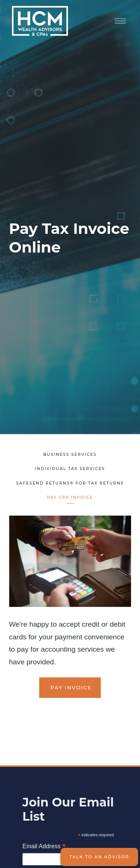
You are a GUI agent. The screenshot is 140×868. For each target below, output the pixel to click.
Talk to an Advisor (99, 857)
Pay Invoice (70, 687)
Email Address (44, 847)
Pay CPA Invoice (70, 497)
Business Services (70, 455)
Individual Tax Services (70, 469)
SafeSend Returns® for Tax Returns (70, 483)
